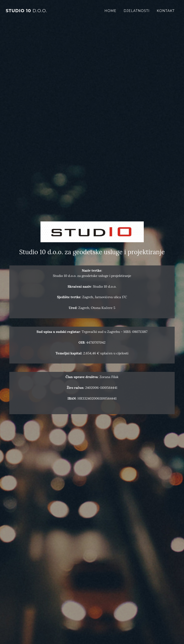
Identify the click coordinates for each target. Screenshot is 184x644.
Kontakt (166, 11)
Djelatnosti (137, 11)
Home (110, 11)
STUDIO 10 (26, 11)
